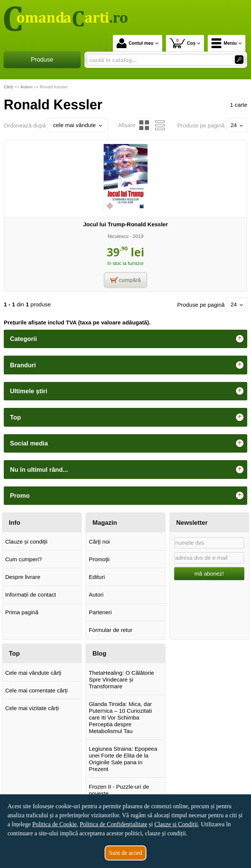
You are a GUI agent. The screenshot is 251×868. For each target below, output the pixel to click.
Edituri (97, 577)
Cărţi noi (99, 542)
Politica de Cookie (55, 824)
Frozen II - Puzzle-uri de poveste (119, 790)
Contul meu (135, 43)
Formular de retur (111, 630)
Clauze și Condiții (176, 824)
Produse (42, 60)
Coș (183, 43)
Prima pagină (22, 612)
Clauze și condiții (27, 542)
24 (237, 125)
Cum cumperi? (24, 559)
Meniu (224, 43)
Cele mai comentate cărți (37, 690)
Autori (96, 595)
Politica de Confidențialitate (114, 824)
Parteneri (100, 612)
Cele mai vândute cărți (33, 673)
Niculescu (118, 236)
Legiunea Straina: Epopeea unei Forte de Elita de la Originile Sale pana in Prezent (123, 759)
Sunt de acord (126, 853)
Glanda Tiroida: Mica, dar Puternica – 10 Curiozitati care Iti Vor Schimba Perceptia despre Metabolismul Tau (120, 717)
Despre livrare (23, 577)
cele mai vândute (77, 125)
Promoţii (99, 559)
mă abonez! (209, 573)
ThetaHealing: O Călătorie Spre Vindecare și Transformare (121, 679)
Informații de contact (31, 595)
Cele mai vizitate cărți (32, 708)
